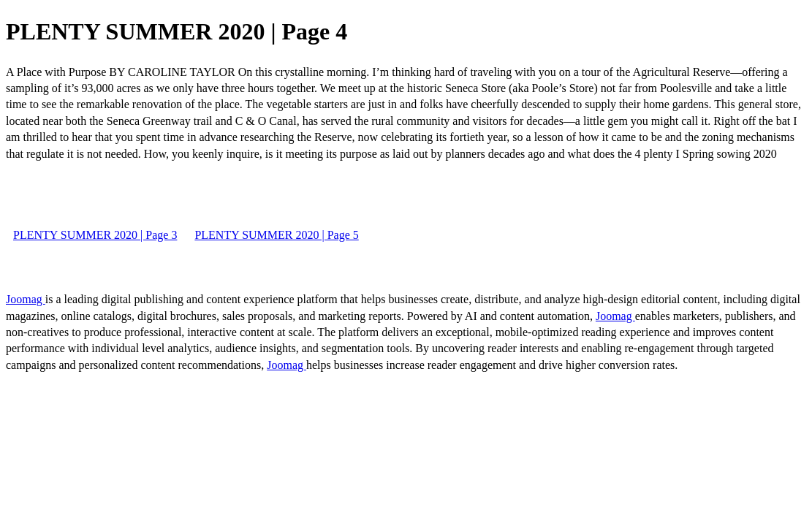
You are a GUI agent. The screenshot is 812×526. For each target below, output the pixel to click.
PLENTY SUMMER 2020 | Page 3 (95, 235)
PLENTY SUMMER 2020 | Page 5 (276, 235)
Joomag (26, 299)
